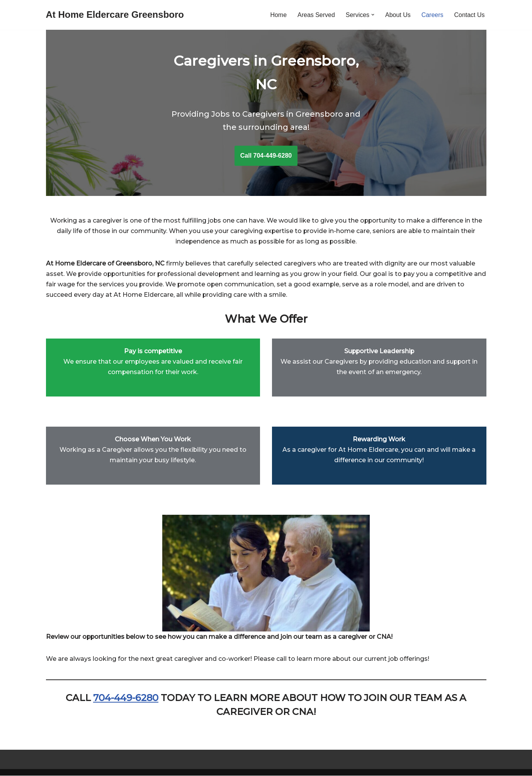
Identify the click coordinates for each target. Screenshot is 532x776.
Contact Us (469, 15)
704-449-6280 (126, 698)
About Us (398, 15)
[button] (373, 15)
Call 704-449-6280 (266, 156)
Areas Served (316, 15)
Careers (432, 15)
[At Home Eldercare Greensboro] (115, 15)
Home (278, 15)
